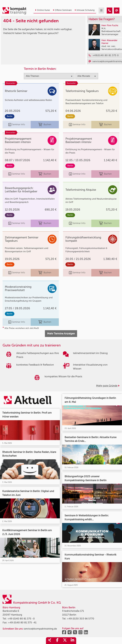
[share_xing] (50, 641)
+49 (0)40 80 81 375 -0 (21, 619)
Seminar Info (17, 125)
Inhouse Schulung (85, 10)
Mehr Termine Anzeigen (61, 334)
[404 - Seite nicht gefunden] (110, 11)
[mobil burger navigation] (101, 11)
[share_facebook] (57, 641)
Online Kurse (42, 10)
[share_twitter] (65, 641)
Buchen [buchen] (45, 125)
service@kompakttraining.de (40, 629)
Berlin (10, 116)
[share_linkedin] (72, 641)
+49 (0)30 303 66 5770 (81, 619)
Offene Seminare (62, 10)
